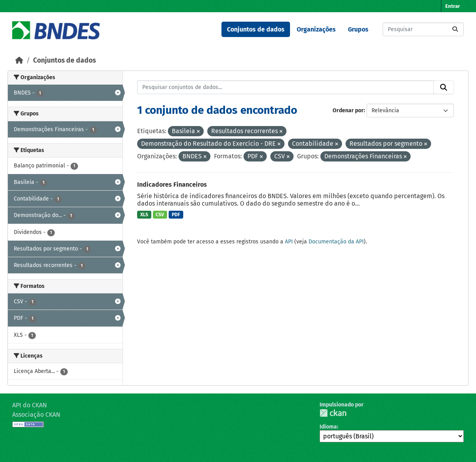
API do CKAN (30, 405)
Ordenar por (348, 110)
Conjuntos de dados (256, 29)
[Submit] (455, 29)
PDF (176, 215)
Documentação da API (336, 242)
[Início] (19, 60)
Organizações (316, 29)
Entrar (453, 6)
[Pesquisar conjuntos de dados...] (423, 29)
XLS (144, 215)
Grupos (358, 29)
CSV (160, 215)
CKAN (333, 413)
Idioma (328, 427)
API (289, 242)
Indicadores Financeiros (172, 185)
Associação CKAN (36, 415)
